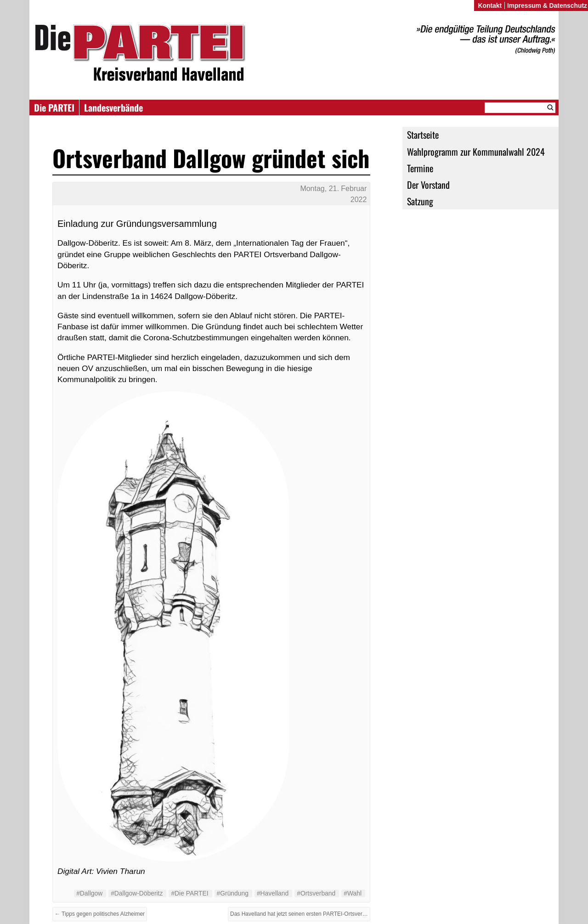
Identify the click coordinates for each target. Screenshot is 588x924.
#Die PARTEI (189, 893)
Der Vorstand (428, 185)
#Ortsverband (316, 893)
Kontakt (490, 6)
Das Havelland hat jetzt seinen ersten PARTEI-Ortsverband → (300, 914)
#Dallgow (89, 893)
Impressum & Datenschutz (547, 6)
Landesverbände (113, 107)
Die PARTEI (54, 107)
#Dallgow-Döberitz (137, 893)
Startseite (423, 135)
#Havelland (273, 893)
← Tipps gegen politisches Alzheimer (100, 914)
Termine (420, 168)
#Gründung (233, 893)
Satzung (420, 201)
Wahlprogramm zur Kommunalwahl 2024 (476, 152)
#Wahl (353, 893)
